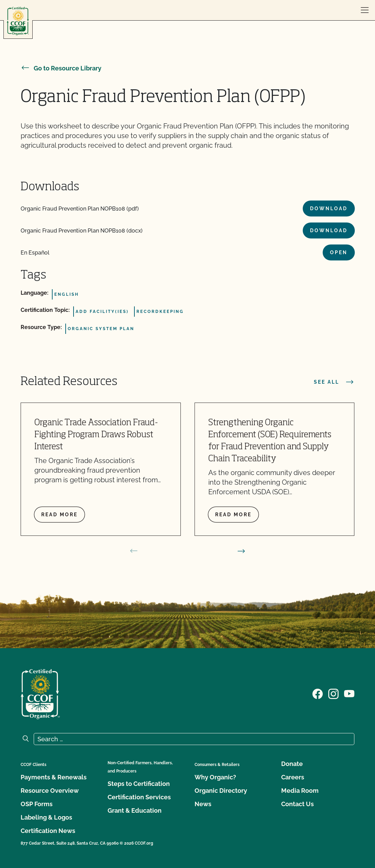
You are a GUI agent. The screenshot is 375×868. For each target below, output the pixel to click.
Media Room (300, 791)
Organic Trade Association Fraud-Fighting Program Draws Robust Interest (96, 435)
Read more (59, 515)
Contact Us (297, 804)
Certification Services (139, 797)
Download (329, 208)
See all (334, 382)
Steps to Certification (139, 784)
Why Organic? (215, 777)
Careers (293, 777)
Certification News (48, 831)
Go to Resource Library (61, 68)
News (203, 804)
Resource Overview (50, 791)
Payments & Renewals (54, 777)
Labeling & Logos (46, 817)
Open (339, 252)
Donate (292, 764)
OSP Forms (37, 804)
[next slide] (241, 551)
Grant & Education (135, 810)
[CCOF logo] (18, 21)
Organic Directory (221, 791)
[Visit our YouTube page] (349, 694)
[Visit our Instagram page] (333, 694)
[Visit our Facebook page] (318, 694)
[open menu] (365, 10)
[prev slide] (134, 551)
